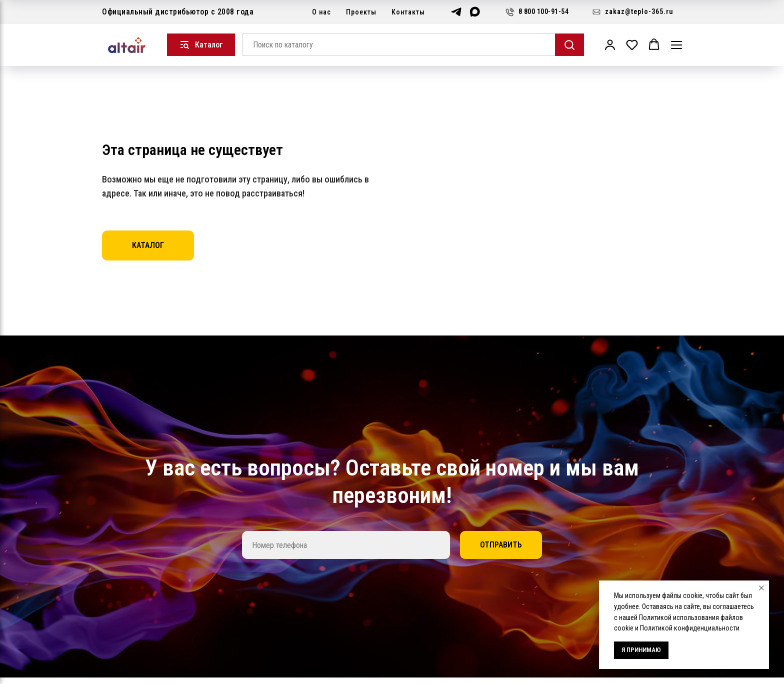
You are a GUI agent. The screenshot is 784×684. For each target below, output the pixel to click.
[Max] (475, 12)
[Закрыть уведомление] (761, 588)
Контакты (408, 12)
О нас (321, 12)
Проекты (361, 12)
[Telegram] (456, 12)
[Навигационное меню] (676, 45)
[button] (610, 44)
